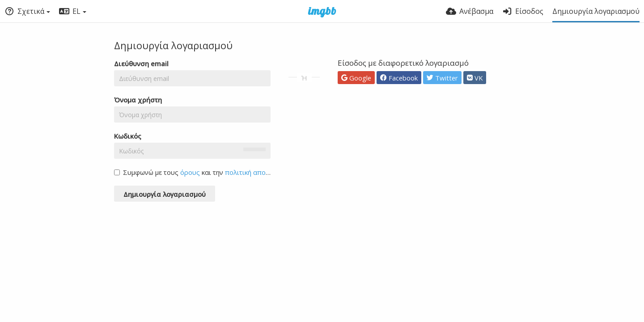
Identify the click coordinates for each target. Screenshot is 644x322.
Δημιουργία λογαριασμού (596, 11)
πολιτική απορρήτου (257, 172)
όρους (190, 172)
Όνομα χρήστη (138, 100)
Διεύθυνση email (141, 64)
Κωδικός (128, 136)
